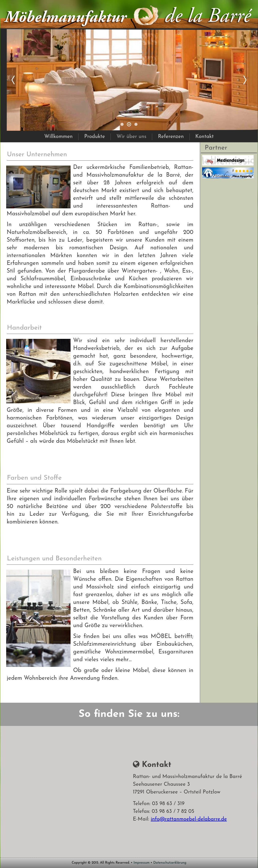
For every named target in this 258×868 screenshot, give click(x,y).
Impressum (142, 863)
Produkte (94, 137)
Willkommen (58, 137)
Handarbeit (24, 328)
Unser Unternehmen (37, 155)
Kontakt (205, 137)
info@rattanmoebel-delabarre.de (189, 819)
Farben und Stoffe (34, 478)
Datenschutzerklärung (170, 863)
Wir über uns (131, 137)
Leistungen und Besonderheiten (54, 559)
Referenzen (171, 137)
